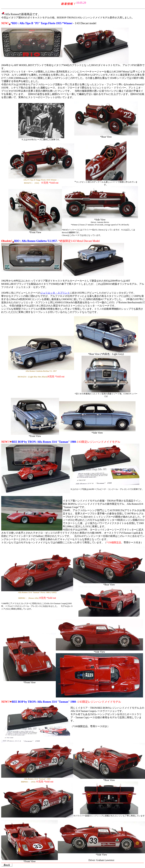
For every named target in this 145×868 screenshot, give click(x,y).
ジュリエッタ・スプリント (55, 293)
